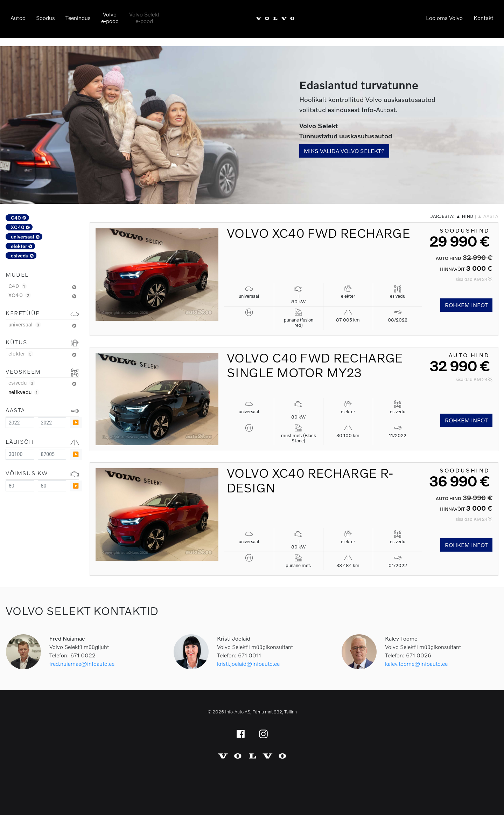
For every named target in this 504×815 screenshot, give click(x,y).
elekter (22, 246)
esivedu (22, 255)
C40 (19, 218)
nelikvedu (24, 392)
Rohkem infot (466, 305)
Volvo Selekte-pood (144, 18)
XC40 (20, 227)
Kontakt (484, 18)
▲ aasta (488, 216)
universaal (25, 237)
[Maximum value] (52, 423)
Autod (18, 18)
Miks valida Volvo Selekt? (344, 151)
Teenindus (78, 18)
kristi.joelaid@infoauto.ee (248, 664)
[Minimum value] (20, 423)
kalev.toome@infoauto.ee (416, 664)
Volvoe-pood (110, 18)
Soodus (45, 18)
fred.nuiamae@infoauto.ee (82, 664)
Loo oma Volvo (444, 18)
